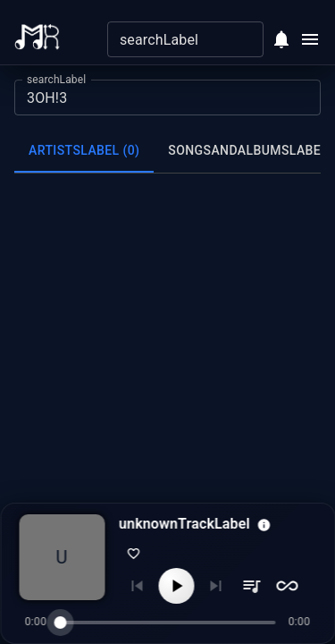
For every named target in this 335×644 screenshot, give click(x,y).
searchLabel (56, 80)
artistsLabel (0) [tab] (84, 150)
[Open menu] (310, 39)
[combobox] (171, 39)
